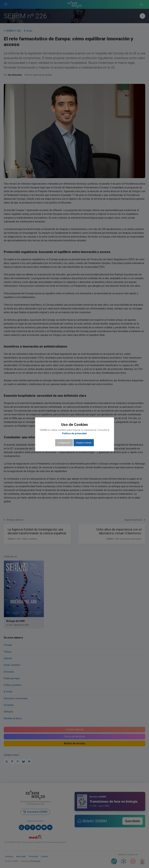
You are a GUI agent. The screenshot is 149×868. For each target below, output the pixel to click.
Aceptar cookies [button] (84, 443)
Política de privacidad (74, 433)
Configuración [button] (64, 443)
